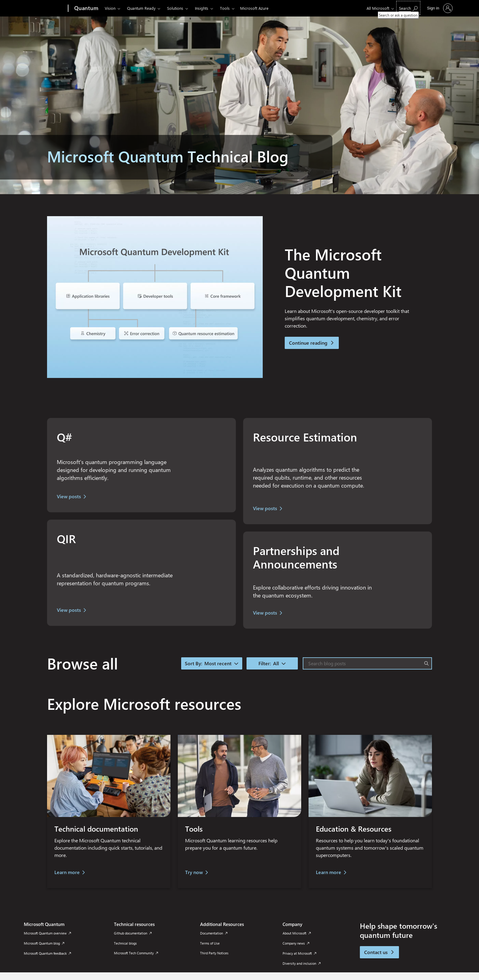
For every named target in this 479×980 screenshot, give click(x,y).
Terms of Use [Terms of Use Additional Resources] (210, 943)
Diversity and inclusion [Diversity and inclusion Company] (302, 963)
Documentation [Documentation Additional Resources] (214, 933)
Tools (225, 8)
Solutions (175, 8)
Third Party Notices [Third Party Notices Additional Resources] (214, 953)
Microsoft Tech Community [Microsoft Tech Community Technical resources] (136, 953)
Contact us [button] (379, 952)
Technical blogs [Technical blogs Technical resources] (125, 943)
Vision (110, 8)
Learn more (67, 872)
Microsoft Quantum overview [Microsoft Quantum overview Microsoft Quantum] (47, 933)
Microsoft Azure (254, 8)
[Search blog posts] (366, 663)
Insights (202, 8)
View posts (69, 496)
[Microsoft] (45, 9)
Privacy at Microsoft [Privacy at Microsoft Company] (299, 953)
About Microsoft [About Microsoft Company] (297, 933)
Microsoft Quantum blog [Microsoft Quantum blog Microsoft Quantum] (44, 943)
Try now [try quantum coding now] (194, 872)
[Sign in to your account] (439, 8)
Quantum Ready (141, 8)
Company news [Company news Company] (296, 943)
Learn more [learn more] (329, 872)
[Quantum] (86, 9)
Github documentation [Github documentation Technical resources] (133, 933)
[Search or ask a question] (408, 8)
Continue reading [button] (312, 343)
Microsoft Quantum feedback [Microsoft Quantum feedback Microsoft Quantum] (47, 953)
